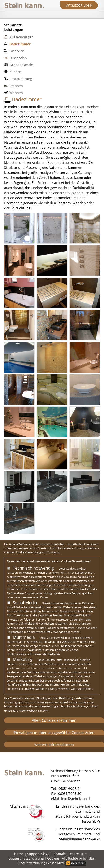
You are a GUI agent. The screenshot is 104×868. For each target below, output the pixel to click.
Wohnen (16, 93)
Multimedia (24, 637)
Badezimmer (20, 44)
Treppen (16, 86)
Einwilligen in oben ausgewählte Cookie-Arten (54, 733)
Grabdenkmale (21, 65)
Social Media (25, 603)
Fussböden (18, 58)
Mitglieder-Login (79, 5)
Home (19, 854)
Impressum (78, 854)
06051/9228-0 (69, 789)
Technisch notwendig (33, 568)
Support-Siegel (39, 854)
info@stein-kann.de (76, 799)
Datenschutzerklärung (26, 858)
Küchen (15, 72)
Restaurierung (21, 79)
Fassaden (17, 51)
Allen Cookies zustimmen (54, 720)
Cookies (53, 858)
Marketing (23, 659)
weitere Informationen (54, 745)
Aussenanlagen (21, 37)
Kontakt (60, 854)
